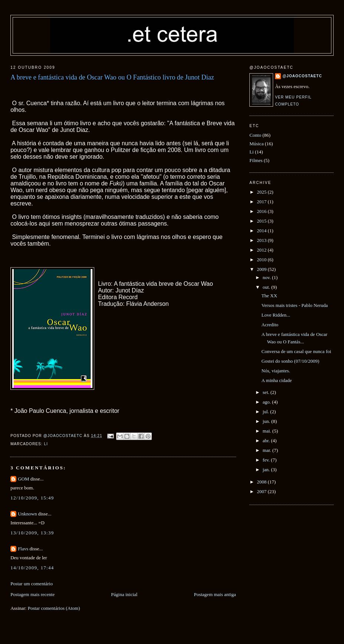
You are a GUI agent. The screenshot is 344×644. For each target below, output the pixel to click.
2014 (262, 231)
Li (46, 444)
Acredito (270, 325)
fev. (267, 460)
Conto (255, 135)
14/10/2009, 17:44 (32, 568)
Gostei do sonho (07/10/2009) (291, 361)
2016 (262, 211)
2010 (262, 260)
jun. (267, 421)
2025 (262, 192)
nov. (267, 277)
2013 (262, 240)
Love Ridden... (276, 315)
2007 (262, 491)
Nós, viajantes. (276, 371)
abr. (267, 441)
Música (256, 144)
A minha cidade (277, 380)
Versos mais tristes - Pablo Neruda (295, 305)
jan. (267, 470)
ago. (267, 402)
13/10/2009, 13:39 (32, 533)
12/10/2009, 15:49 (32, 498)
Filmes (256, 160)
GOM (23, 479)
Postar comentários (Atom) (54, 608)
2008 (262, 482)
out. (267, 287)
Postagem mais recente (32, 594)
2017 (262, 202)
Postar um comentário (32, 584)
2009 (262, 269)
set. (267, 392)
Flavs (23, 549)
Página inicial (124, 594)
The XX (269, 296)
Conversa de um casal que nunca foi (297, 351)
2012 (262, 250)
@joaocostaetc (302, 76)
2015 (262, 221)
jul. (266, 412)
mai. (268, 431)
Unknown (27, 514)
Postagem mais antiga (215, 594)
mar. (268, 450)
